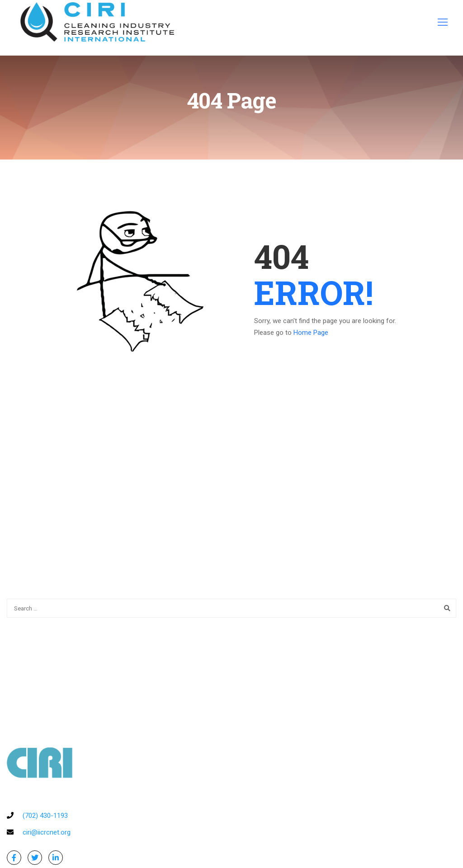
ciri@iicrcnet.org (47, 832)
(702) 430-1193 (45, 816)
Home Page (311, 333)
